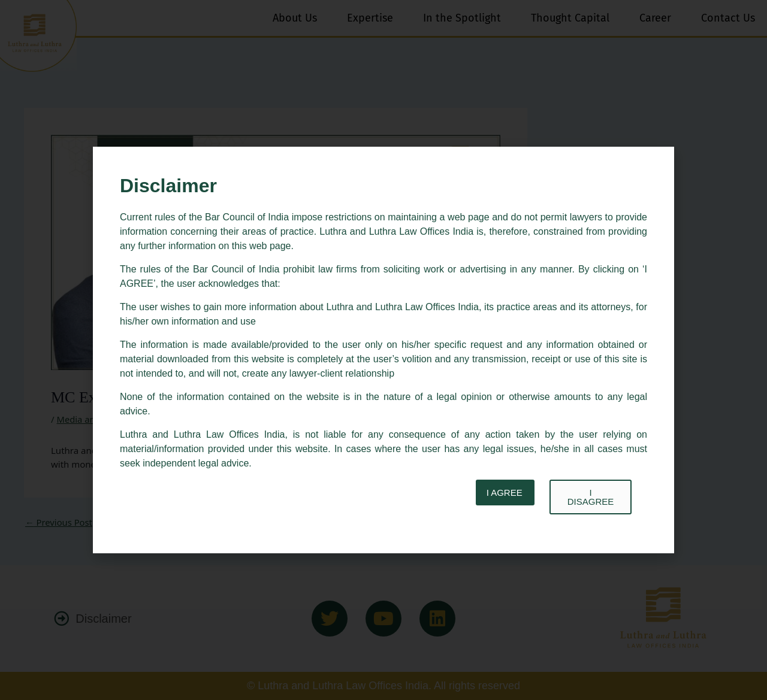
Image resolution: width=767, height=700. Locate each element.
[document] (383, 350)
